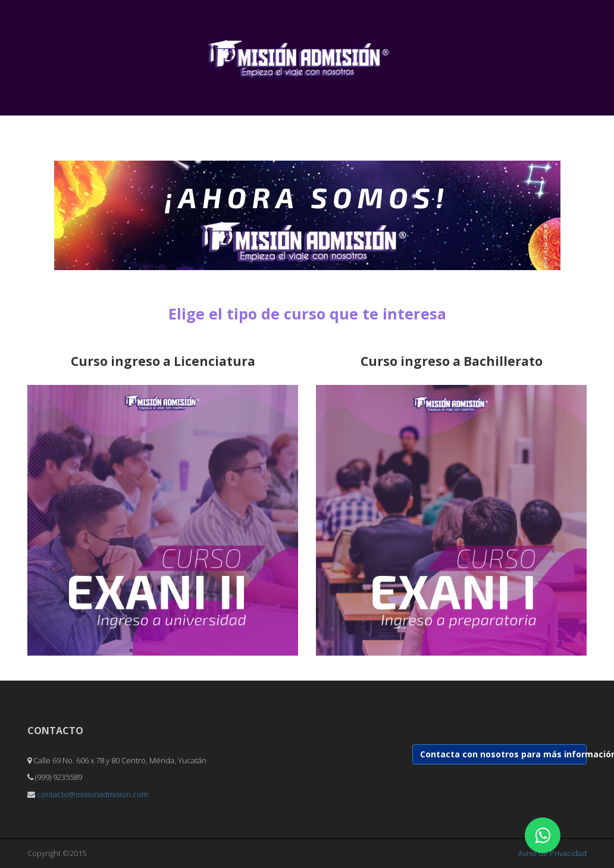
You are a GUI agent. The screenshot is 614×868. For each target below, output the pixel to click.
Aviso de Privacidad (552, 853)
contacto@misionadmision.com (93, 794)
